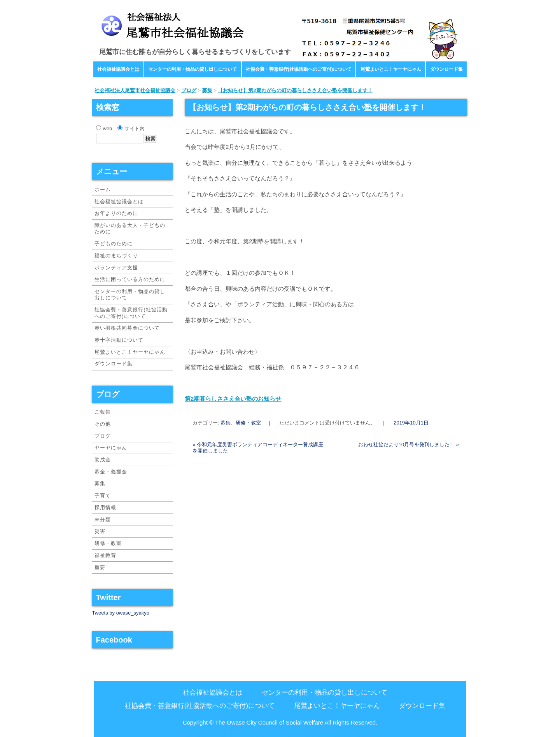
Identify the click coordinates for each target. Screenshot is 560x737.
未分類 (103, 520)
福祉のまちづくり (116, 256)
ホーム (103, 189)
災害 (100, 531)
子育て (103, 495)
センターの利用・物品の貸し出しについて (192, 69)
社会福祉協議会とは (118, 69)
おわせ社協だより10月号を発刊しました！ (409, 444)
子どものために (114, 244)
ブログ (103, 436)
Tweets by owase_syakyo (121, 613)
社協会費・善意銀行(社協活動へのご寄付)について (299, 69)
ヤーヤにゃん (111, 448)
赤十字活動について (119, 340)
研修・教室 (248, 423)
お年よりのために (116, 213)
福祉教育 (105, 555)
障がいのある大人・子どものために (130, 228)
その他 (103, 424)
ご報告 (103, 412)
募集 (226, 423)
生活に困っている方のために (130, 279)
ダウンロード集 (446, 69)
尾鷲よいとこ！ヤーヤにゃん (391, 69)
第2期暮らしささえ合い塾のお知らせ (233, 399)
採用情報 (105, 507)
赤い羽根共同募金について (127, 328)
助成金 (103, 460)
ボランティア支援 (116, 268)
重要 (100, 567)
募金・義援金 (111, 472)
